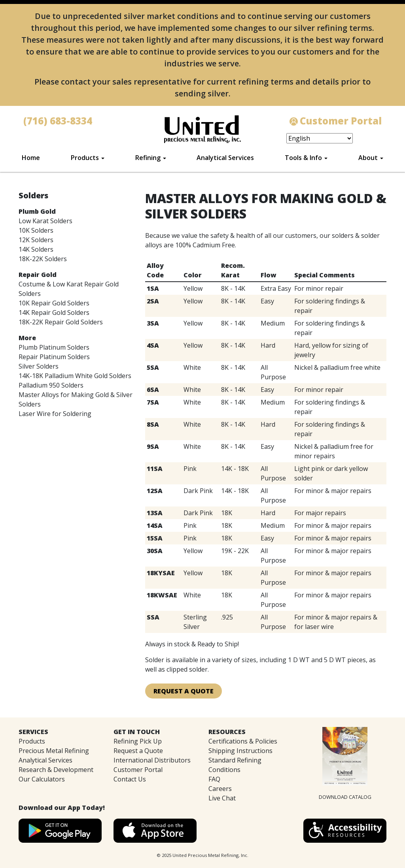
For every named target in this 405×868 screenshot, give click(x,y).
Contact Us (130, 779)
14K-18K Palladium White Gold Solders (75, 376)
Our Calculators (42, 779)
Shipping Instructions (240, 751)
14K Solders (36, 249)
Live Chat (222, 798)
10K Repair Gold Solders (54, 303)
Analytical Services (225, 158)
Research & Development (56, 770)
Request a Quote (138, 751)
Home (31, 158)
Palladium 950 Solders (51, 385)
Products (85, 158)
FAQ (214, 779)
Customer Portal (138, 770)
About (368, 158)
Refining (148, 158)
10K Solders (36, 230)
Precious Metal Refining (54, 751)
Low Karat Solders (45, 221)
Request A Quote (184, 691)
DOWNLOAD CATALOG (345, 797)
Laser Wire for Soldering (55, 414)
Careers (220, 789)
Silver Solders (39, 366)
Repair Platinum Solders (54, 357)
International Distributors (152, 760)
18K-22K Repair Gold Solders (61, 322)
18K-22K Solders (43, 259)
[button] (345, 830)
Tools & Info (303, 158)
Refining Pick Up (138, 741)
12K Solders (36, 240)
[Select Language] (320, 138)
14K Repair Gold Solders (54, 313)
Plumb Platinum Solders (54, 347)
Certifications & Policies (243, 741)
